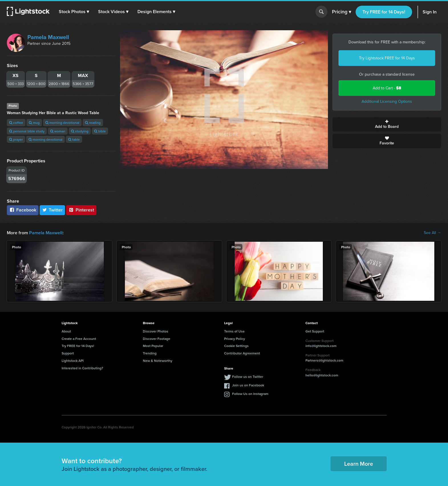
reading (93, 123)
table (74, 139)
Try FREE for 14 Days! (384, 12)
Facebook (23, 210)
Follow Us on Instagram (250, 394)
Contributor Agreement (242, 353)
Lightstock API (73, 361)
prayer (16, 139)
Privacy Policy (235, 339)
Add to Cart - (387, 88)
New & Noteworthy (158, 361)
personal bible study (27, 131)
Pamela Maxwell (48, 37)
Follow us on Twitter (248, 377)
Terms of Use (234, 331)
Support (68, 353)
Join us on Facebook (248, 385)
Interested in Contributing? (82, 368)
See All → (432, 233)
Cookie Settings (236, 346)
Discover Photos (156, 331)
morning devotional (62, 123)
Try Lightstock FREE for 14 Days (387, 58)
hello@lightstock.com (322, 375)
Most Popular (153, 346)
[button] (74, 12)
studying (80, 131)
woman (58, 131)
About (66, 331)
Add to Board (387, 124)
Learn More (359, 464)
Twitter (52, 210)
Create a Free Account (79, 339)
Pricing (341, 12)
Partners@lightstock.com (324, 360)
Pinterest (81, 210)
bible (100, 131)
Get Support (315, 331)
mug (34, 123)
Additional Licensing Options (387, 101)
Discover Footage (157, 339)
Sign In (430, 12)
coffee (16, 123)
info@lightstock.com (321, 346)
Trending (150, 353)
